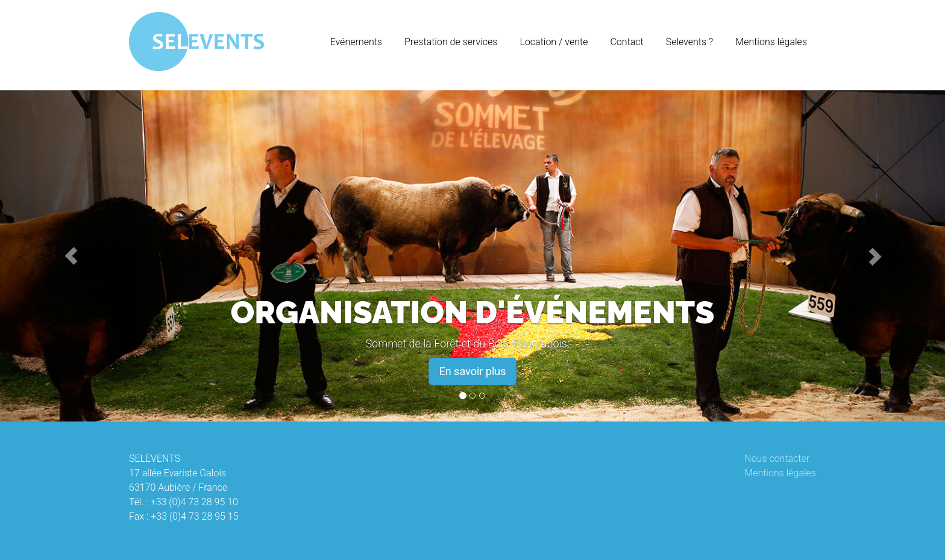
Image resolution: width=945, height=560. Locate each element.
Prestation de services (451, 42)
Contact (626, 42)
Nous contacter (777, 459)
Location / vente (554, 42)
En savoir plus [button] (472, 371)
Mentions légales (771, 42)
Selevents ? (690, 42)
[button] (71, 256)
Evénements (356, 42)
